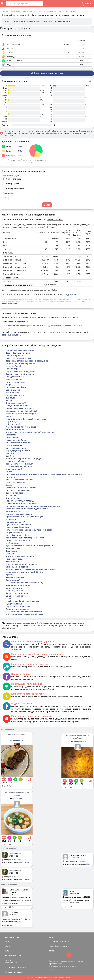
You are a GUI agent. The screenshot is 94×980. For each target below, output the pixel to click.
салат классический (16, 482)
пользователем (26, 21)
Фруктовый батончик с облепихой (23, 503)
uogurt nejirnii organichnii (18, 606)
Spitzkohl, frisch (13, 424)
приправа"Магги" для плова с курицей (24, 517)
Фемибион (11, 519)
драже (9, 416)
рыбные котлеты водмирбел (20, 464)
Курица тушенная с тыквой (19, 514)
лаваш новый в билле (16, 440)
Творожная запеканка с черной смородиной (27, 361)
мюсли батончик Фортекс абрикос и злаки (27, 419)
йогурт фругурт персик (17, 593)
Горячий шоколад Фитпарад (20, 501)
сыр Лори (11, 456)
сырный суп (12, 422)
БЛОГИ (7, 946)
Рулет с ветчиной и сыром (19, 358)
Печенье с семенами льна (18, 490)
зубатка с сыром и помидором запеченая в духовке (31, 569)
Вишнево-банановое (16, 596)
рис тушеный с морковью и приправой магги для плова (33, 506)
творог (9, 385)
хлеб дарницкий (14, 469)
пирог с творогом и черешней (20, 363)
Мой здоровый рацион (59, 21)
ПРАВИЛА (19, 972)
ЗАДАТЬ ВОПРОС (11, 967)
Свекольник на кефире (17, 567)
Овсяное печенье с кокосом (19, 466)
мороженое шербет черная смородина (25, 459)
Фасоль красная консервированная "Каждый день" (30, 432)
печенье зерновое (15, 356)
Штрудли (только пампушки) (20, 350)
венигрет (10, 554)
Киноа (9, 472)
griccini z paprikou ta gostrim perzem (23, 601)
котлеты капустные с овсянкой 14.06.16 (25, 572)
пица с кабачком (14, 532)
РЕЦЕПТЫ (8, 942)
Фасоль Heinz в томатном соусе (21, 427)
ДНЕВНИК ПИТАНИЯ (12, 937)
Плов (8, 598)
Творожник (11, 551)
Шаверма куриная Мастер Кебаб (22, 411)
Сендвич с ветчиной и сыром (20, 374)
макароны (11, 495)
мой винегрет (13, 543)
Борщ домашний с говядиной (20, 371)
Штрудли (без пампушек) (18, 406)
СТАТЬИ (7, 951)
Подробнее (70, 295)
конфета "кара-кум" (15, 522)
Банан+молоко (13, 390)
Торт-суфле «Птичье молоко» (20, 556)
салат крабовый (14, 366)
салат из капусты (14, 588)
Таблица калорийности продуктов (23, 11)
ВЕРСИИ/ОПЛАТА (11, 963)
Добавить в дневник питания (47, 73)
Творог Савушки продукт (18, 353)
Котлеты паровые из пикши (19, 480)
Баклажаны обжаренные (18, 527)
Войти (88, 3)
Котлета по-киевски (15, 382)
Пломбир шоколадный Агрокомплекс (24, 612)
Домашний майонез (16, 429)
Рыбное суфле (13, 369)
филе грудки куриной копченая (21, 564)
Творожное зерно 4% (16, 403)
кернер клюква (13, 548)
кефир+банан (12, 392)
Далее (47, 205)
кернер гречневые (15, 559)
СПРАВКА (8, 960)
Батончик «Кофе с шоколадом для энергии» (27, 509)
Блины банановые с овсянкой (20, 408)
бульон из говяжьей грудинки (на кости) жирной (29, 546)
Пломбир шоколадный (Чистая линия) (24, 583)
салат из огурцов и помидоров (21, 414)
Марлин (10, 453)
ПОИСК (51, 937)
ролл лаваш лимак (15, 395)
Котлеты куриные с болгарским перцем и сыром (29, 530)
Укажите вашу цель (11, 176)
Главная (5, 11)
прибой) (10, 575)
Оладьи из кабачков (16, 461)
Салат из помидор (15, 493)
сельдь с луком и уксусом (18, 540)
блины (9, 485)
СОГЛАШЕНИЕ (10, 972)
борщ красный (13, 580)
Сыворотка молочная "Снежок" (21, 488)
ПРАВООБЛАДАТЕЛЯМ (13, 956)
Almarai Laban (71, 11)
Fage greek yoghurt (15, 379)
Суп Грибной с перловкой (18, 525)
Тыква (9, 400)
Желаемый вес (9, 193)
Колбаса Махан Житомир (18, 443)
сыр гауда (11, 398)
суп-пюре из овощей (16, 448)
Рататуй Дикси (13, 511)
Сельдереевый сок (15, 377)
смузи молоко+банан (16, 387)
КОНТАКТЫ (22, 967)
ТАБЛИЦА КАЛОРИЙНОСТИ (59, 942)
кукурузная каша (14, 604)
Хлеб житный (12, 561)
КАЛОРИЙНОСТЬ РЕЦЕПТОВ (59, 946)
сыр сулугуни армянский (18, 451)
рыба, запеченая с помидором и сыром (25, 538)
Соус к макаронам (15, 445)
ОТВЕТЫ (52, 951)
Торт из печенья (14, 498)
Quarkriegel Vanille (15, 591)
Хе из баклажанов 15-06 (17, 535)
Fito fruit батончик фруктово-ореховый (25, 614)
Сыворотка (11, 435)
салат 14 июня (13, 437)
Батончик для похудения (18, 609)
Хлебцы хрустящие (15, 577)
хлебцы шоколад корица (18, 585)
